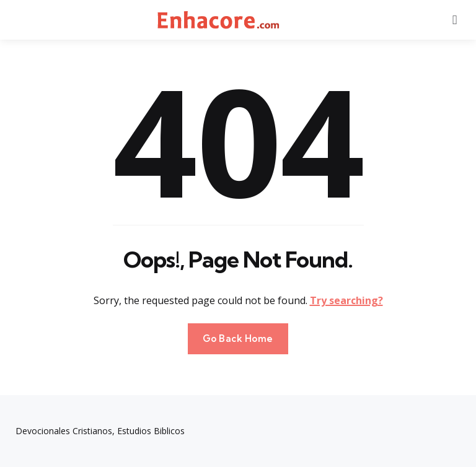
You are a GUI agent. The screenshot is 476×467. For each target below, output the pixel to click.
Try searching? (346, 300)
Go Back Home (238, 338)
